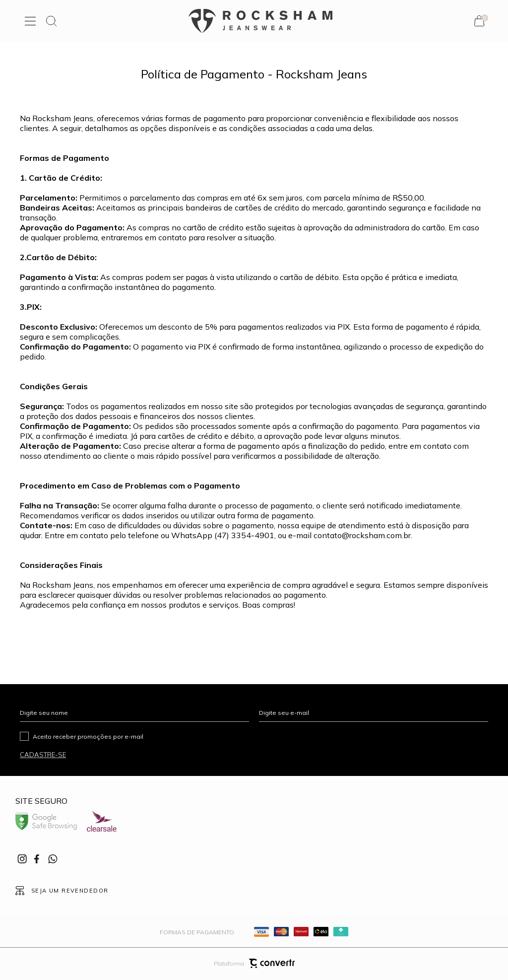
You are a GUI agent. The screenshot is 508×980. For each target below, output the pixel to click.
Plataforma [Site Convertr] (254, 963)
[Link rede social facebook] (38, 859)
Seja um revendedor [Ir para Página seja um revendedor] (70, 891)
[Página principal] (260, 21)
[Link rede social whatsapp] (53, 859)
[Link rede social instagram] (23, 859)
